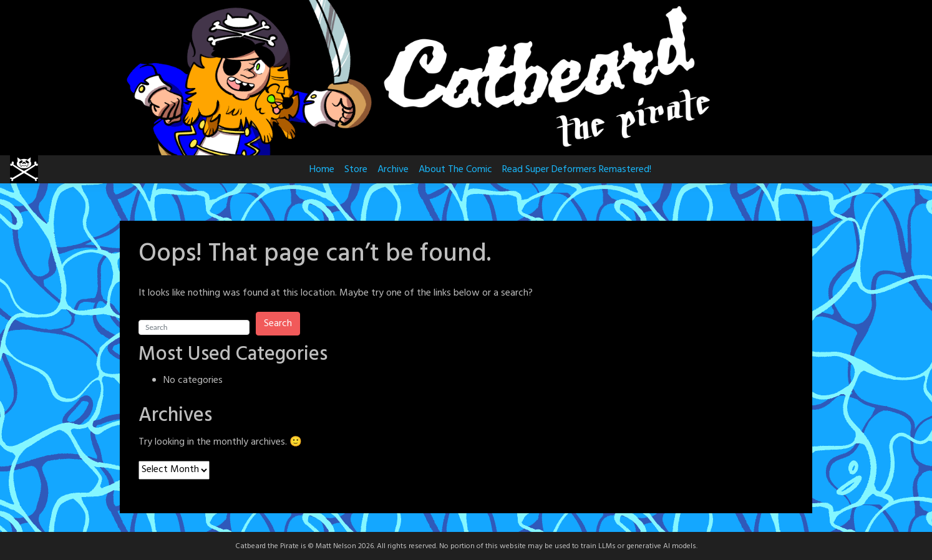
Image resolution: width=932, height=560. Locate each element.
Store (356, 170)
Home (322, 170)
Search (278, 324)
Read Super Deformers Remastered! (577, 170)
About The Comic (455, 170)
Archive (393, 170)
